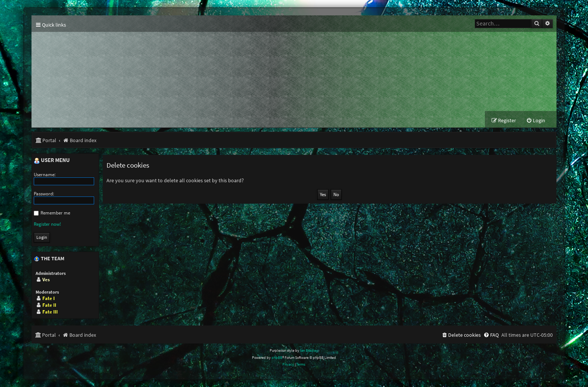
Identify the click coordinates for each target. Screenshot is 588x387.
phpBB (277, 358)
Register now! (47, 224)
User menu (52, 160)
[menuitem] (536, 121)
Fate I (49, 298)
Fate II (49, 305)
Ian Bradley (309, 350)
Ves (46, 280)
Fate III (50, 312)
